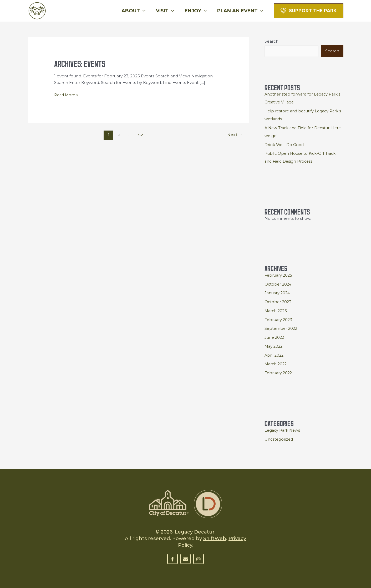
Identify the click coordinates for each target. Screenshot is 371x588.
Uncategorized (279, 439)
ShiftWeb (215, 539)
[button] (146, 11)
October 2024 (279, 284)
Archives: (80, 63)
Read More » (67, 94)
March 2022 (276, 364)
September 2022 (282, 329)
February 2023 (279, 320)
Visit (168, 11)
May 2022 (274, 347)
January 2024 (278, 293)
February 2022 (279, 373)
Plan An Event (241, 11)
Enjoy (197, 11)
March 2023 (276, 311)
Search (271, 41)
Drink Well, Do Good (285, 145)
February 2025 (279, 275)
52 (141, 135)
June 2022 (275, 338)
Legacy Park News (283, 430)
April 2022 (275, 355)
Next (235, 135)
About (137, 11)
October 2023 (278, 302)
